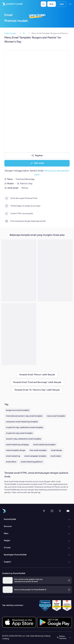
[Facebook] (44, 511)
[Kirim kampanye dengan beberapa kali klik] (7, 221)
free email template (38, 450)
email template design (16, 450)
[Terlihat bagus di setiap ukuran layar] (7, 206)
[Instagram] (52, 511)
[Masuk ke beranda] (11, 4)
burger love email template (18, 410)
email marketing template (44, 445)
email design (56, 450)
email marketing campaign (17, 445)
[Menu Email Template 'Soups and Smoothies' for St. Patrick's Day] (19, 270)
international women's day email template (24, 416)
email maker (56, 456)
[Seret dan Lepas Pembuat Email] (7, 198)
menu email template (56, 416)
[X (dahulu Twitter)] (60, 511)
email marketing (13, 456)
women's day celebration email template (24, 439)
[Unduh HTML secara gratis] (7, 214)
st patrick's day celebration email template (25, 427)
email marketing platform (32, 462)
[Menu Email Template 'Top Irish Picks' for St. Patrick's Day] (19, 334)
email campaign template (35, 456)
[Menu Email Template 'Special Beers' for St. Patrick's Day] (55, 270)
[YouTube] (68, 511)
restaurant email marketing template (22, 422)
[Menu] (70, 4)
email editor (11, 462)
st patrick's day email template (19, 433)
